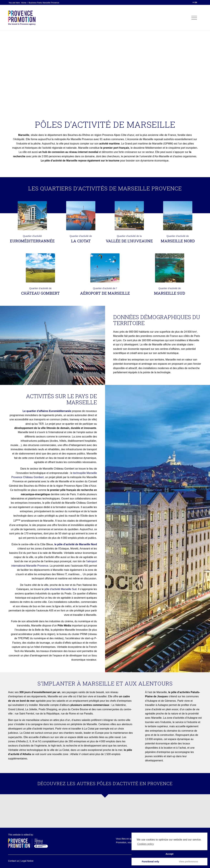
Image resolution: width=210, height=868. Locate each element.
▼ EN (195, 2)
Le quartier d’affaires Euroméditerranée (47, 411)
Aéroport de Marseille (105, 293)
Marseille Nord (178, 241)
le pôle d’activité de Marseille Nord (76, 544)
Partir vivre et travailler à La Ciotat (75, 729)
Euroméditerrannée (32, 241)
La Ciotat (81, 241)
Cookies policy (146, 844)
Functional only (150, 862)
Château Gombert (40, 293)
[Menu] (193, 18)
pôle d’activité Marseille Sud (60, 589)
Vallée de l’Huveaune (129, 241)
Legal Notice (27, 861)
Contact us (14, 861)
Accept (169, 854)
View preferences (188, 862)
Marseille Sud (170, 293)
